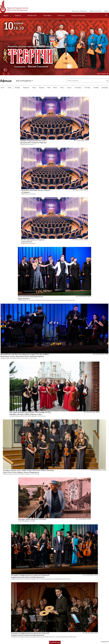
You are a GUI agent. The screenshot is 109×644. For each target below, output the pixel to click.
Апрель (42, 88)
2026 (9, 88)
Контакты (61, 15)
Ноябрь (96, 88)
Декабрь (105, 88)
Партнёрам (47, 15)
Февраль (26, 88)
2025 (3, 88)
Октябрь (87, 88)
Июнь (55, 88)
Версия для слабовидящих (79, 11)
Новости (18, 15)
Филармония (32, 15)
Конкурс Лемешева (78, 15)
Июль (62, 88)
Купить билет (103, 74)
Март (34, 88)
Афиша (6, 15)
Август (69, 88)
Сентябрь (78, 88)
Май (49, 88)
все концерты (24, 81)
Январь (18, 88)
